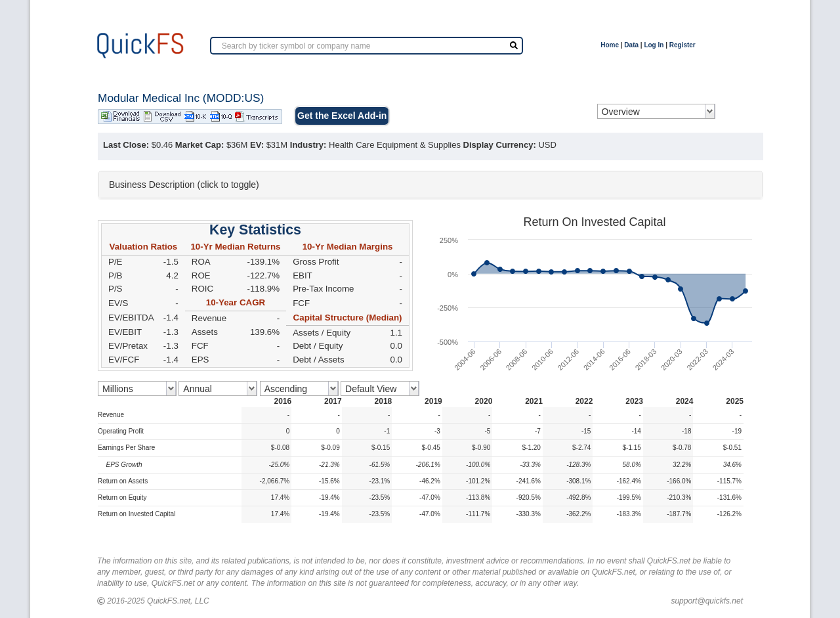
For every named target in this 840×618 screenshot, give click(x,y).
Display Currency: (500, 145)
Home (610, 45)
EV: (257, 145)
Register (682, 45)
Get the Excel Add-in (342, 116)
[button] (430, 185)
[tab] (430, 185)
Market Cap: (199, 145)
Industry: (308, 145)
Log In (654, 45)
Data (631, 45)
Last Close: (126, 145)
